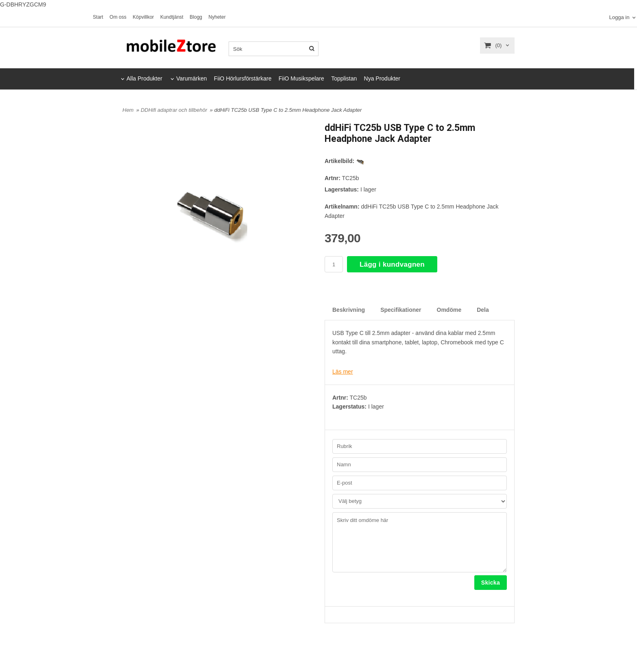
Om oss (118, 17)
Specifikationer (401, 310)
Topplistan (344, 78)
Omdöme (449, 310)
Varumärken (191, 78)
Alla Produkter (144, 78)
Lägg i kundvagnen (392, 264)
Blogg (196, 17)
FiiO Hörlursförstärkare (243, 78)
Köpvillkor (143, 17)
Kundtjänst (172, 17)
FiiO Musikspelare (301, 78)
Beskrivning (349, 310)
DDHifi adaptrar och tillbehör (175, 110)
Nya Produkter (382, 78)
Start (98, 17)
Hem (128, 110)
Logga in (619, 18)
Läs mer (343, 372)
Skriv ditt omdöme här (420, 542)
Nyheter (217, 17)
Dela (483, 310)
